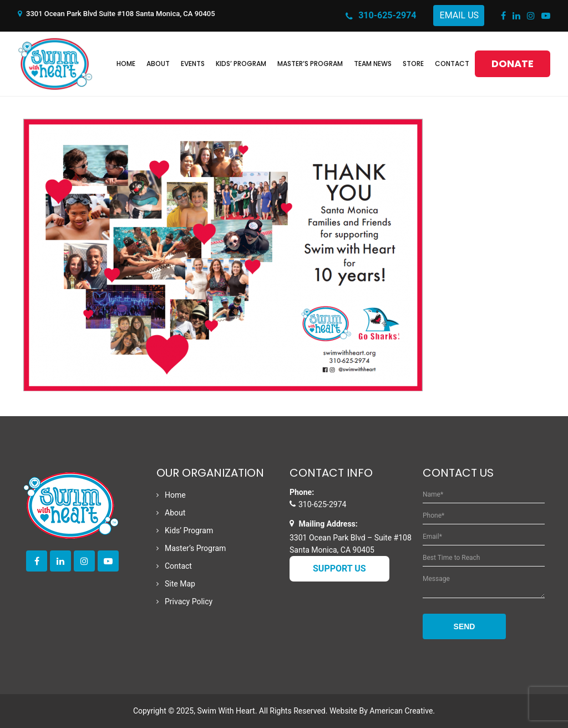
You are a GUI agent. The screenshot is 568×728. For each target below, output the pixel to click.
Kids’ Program (189, 530)
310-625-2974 (381, 16)
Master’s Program (195, 548)
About (175, 513)
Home (175, 495)
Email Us (459, 15)
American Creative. (402, 711)
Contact (178, 566)
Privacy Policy (189, 601)
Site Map (180, 584)
